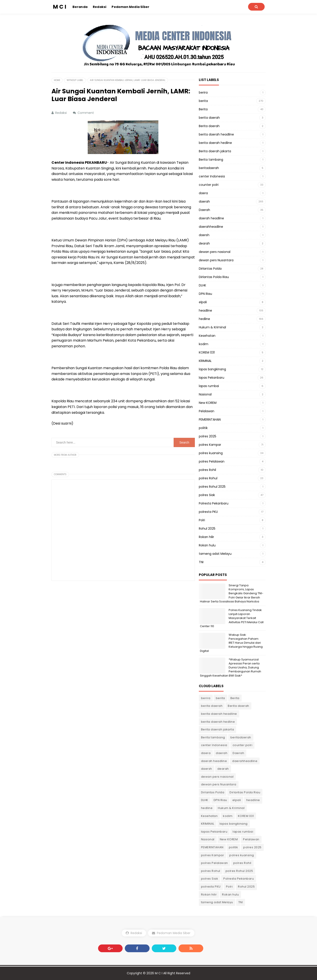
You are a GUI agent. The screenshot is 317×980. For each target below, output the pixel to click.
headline (205, 310)
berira (203, 92)
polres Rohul (208, 478)
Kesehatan (207, 336)
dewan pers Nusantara (216, 260)
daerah (204, 201)
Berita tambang (211, 160)
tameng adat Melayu (215, 554)
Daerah (204, 210)
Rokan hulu (207, 545)
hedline (204, 319)
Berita (203, 109)
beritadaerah (209, 168)
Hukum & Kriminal (212, 327)
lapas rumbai (209, 386)
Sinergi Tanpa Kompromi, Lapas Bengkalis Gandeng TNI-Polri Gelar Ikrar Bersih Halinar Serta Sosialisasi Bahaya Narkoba (232, 593)
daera (203, 193)
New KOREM (208, 403)
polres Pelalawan (212, 461)
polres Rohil (207, 470)
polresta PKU (208, 512)
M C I (159, 973)
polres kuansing (211, 453)
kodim (204, 344)
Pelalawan (207, 411)
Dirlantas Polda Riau (214, 277)
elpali (203, 302)
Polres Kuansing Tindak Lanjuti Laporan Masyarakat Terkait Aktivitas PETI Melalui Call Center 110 (232, 618)
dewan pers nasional (215, 252)
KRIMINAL (205, 361)
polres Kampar (210, 445)
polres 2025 (208, 436)
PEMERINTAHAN (210, 419)
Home (57, 80)
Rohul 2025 (207, 529)
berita (203, 101)
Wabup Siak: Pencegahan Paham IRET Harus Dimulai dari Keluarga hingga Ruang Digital (231, 643)
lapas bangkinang (212, 369)
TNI (201, 562)
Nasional (205, 394)
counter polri (209, 185)
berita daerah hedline (215, 143)
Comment (86, 113)
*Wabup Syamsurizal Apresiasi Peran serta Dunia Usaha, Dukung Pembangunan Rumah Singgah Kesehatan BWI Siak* (231, 668)
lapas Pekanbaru (212, 378)
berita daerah (209, 118)
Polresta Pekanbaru (214, 503)
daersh (204, 235)
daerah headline (211, 218)
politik (203, 428)
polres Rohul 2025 (212, 487)
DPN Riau (205, 294)
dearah (204, 243)
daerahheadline (211, 227)
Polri (202, 520)
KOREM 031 (207, 352)
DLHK (202, 285)
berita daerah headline (216, 134)
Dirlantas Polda (210, 269)
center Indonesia (212, 176)
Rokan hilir (206, 537)
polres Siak (207, 495)
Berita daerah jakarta (215, 151)
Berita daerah (209, 126)
